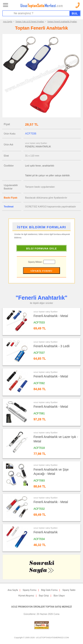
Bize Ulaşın (59, 596)
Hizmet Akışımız (26, 596)
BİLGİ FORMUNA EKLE (41, 249)
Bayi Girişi (44, 596)
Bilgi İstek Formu (49, 590)
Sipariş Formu (29, 590)
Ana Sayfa (8, 22)
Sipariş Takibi (69, 590)
